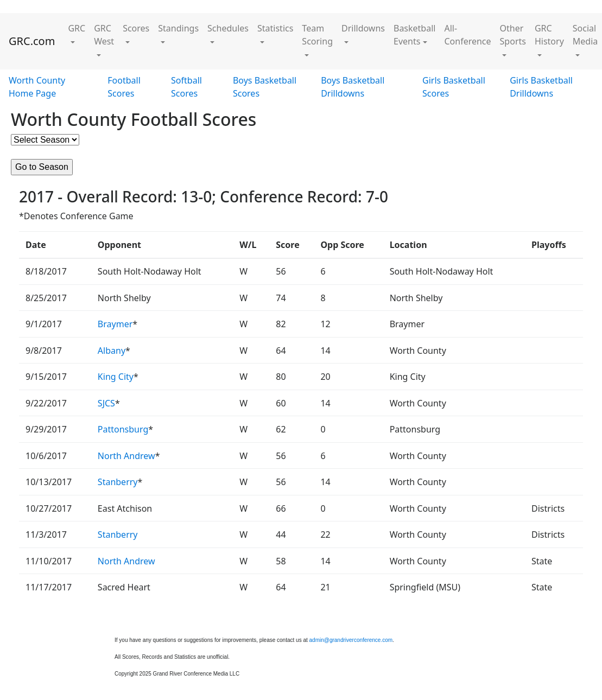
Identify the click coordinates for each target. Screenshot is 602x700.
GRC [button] (77, 28)
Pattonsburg (123, 429)
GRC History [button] (549, 35)
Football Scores (124, 87)
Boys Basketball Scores (265, 87)
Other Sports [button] (513, 35)
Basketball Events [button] (414, 35)
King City (116, 377)
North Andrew (126, 456)
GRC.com (32, 41)
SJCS (106, 403)
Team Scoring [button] (317, 35)
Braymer (115, 324)
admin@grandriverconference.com (351, 640)
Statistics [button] (275, 28)
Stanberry (118, 482)
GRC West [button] (104, 35)
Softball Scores (186, 87)
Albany (112, 351)
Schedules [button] (228, 28)
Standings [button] (178, 28)
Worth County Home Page (37, 87)
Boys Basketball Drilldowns (353, 87)
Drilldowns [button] (363, 28)
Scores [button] (136, 28)
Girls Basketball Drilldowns (541, 87)
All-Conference (467, 35)
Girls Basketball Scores (454, 87)
